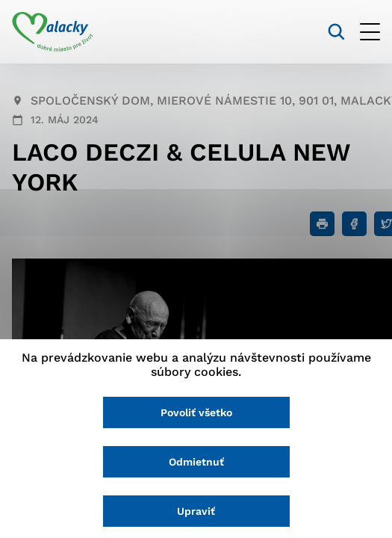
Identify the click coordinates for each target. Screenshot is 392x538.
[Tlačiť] (322, 224)
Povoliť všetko (196, 412)
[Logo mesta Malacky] (53, 32)
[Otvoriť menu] (370, 32)
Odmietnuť (196, 462)
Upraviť (196, 511)
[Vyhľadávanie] (336, 32)
